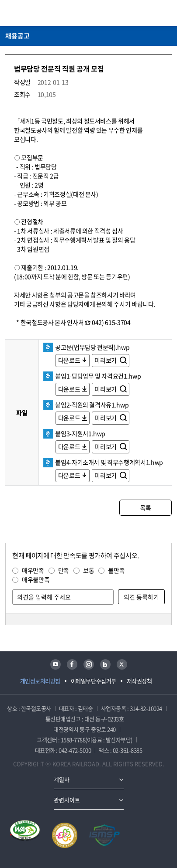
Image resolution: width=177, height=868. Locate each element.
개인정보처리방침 (40, 681)
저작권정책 (139, 681)
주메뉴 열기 (167, 13)
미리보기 (106, 360)
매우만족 (33, 570)
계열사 (62, 779)
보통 (88, 570)
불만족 (116, 570)
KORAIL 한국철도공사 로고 (39, 13)
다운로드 (69, 360)
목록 (145, 507)
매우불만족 (36, 579)
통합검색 (151, 13)
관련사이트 (67, 800)
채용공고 (17, 36)
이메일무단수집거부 (94, 681)
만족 (64, 570)
